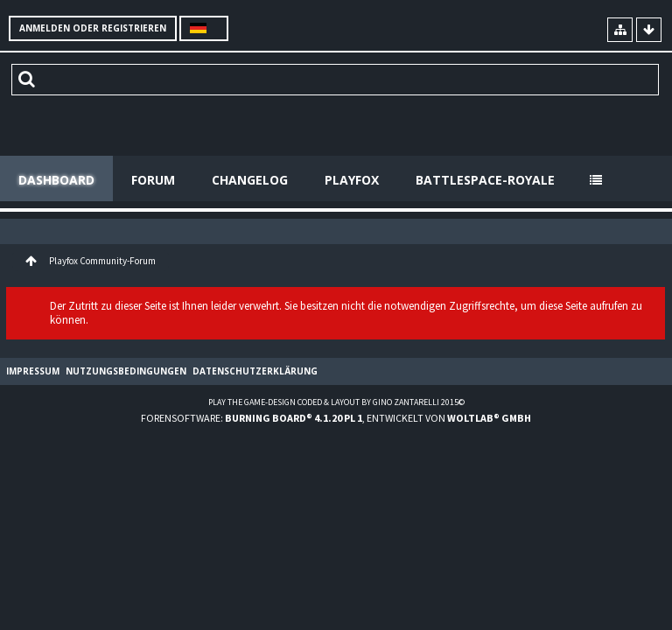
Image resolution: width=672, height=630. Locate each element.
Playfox (352, 180)
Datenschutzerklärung (255, 371)
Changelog (250, 180)
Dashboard (56, 180)
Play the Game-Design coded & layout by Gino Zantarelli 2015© (336, 402)
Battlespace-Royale (485, 180)
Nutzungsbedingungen (126, 371)
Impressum (33, 371)
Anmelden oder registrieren (93, 28)
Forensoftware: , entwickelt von (336, 418)
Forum (153, 180)
